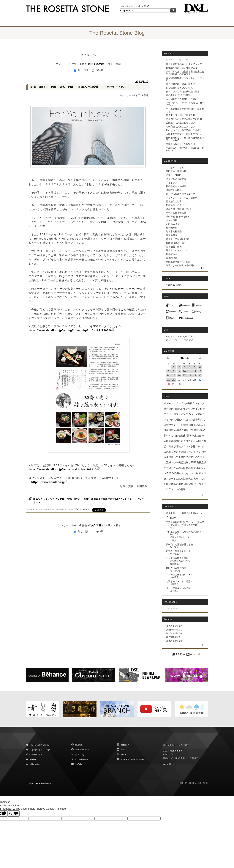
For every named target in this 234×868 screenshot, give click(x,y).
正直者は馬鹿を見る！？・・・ (182, 551)
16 (179, 375)
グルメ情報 (172, 220)
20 (200, 375)
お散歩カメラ (173, 224)
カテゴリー (125, 95)
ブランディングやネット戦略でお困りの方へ (185, 104)
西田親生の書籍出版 (176, 171)
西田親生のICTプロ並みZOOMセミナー (113, 499)
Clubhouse (171, 254)
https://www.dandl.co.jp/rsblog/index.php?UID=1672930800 (70, 330)
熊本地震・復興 (174, 247)
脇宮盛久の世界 (174, 202)
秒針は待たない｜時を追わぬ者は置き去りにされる (185, 139)
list (203, 268)
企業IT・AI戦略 (141, 95)
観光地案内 (172, 235)
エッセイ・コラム (175, 168)
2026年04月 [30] (174, 633)
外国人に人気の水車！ (177, 568)
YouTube (79, 764)
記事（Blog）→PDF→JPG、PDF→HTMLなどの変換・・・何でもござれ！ (79, 87)
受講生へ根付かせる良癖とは (181, 144)
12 (195, 371)
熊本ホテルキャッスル (177, 250)
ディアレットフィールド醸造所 (182, 198)
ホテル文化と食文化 (176, 213)
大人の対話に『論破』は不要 (181, 84)
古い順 (98, 70)
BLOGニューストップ (177, 60)
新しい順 (81, 70)
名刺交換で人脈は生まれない (181, 127)
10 (184, 371)
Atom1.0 (193, 654)
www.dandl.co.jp (82, 750)
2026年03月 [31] (174, 637)
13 (200, 371)
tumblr (123, 755)
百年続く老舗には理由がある (190, 430)
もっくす (174, 534)
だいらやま (175, 570)
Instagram (125, 745)
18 (189, 375)
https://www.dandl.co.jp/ (48, 482)
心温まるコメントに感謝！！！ (182, 581)
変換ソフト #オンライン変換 (49, 499)
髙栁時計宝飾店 (174, 190)
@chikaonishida (82, 759)
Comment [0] (84, 510)
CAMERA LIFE (173, 285)
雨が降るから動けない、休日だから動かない (185, 149)
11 (189, 371)
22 (174, 380)
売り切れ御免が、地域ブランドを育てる (185, 79)
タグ (83, 55)
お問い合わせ (35, 764)
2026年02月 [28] (174, 641)
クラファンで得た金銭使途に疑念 (183, 92)
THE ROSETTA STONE (39, 745)
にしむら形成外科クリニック (181, 194)
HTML (78, 499)
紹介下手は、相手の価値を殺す (182, 115)
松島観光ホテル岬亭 (176, 186)
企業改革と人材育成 (176, 179)
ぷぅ (172, 528)
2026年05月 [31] (174, 630)
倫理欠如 (189, 484)
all (203, 495)
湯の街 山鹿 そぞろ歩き (178, 217)
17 (184, 375)
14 (168, 375)
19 (195, 375)
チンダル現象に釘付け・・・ (181, 558)
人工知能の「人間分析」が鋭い (182, 99)
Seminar (33, 759)
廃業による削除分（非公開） (181, 265)
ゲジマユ (174, 554)
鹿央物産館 (172, 228)
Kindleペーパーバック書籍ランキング (184, 403)
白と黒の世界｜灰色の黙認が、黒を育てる (185, 110)
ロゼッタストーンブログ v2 (180, 340)
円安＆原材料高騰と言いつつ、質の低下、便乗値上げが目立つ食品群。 (185, 524)
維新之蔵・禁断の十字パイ (179, 209)
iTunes (141, 759)
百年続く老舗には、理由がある (182, 68)
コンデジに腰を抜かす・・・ (181, 575)
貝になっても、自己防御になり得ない (185, 130)
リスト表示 (114, 64)
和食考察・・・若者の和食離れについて (185, 514)
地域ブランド (189, 452)
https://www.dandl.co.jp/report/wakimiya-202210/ (63, 469)
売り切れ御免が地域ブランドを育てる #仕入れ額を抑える (185, 446)
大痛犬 (173, 540)
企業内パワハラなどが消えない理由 (184, 119)
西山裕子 (174, 547)
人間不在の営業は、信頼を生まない (184, 134)
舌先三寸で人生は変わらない (181, 123)
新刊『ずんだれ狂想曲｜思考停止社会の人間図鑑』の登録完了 (185, 73)
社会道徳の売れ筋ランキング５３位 (184, 64)
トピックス (172, 183)
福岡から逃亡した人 (180, 537)
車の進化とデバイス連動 (178, 95)
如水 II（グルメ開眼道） (178, 239)
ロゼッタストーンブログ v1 (180, 336)
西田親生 (174, 564)
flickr (123, 750)
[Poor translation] (14, 813)
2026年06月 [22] (174, 626)
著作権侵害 (172, 258)
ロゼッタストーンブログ (40, 750)
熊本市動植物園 (174, 232)
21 (168, 380)
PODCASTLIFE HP (129, 759)
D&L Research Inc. (173, 751)
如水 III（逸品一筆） (176, 243)
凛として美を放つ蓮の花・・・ (182, 588)
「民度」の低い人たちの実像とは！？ (185, 532)
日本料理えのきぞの (176, 205)
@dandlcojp (80, 755)
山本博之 (174, 577)
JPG (70, 499)
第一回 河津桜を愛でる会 (179, 545)
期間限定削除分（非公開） (179, 262)
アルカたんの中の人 (180, 561)
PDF (86, 499)
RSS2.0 (178, 654)
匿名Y (173, 518)
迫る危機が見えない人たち (179, 88)
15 (174, 375)
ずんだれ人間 (193, 441)
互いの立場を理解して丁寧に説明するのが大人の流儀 (185, 457)
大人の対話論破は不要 (184, 462)
